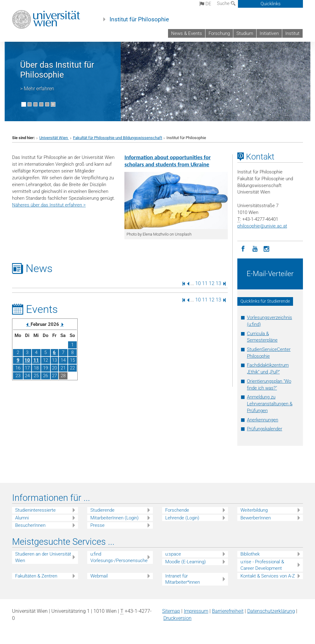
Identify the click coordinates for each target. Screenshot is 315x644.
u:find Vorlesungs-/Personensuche (119, 557)
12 (212, 283)
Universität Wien (54, 138)
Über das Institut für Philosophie (57, 70)
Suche (226, 3)
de (205, 4)
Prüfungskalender (265, 429)
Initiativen (269, 33)
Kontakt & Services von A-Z (268, 576)
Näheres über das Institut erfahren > (49, 205)
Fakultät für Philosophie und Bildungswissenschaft (118, 138)
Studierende (102, 510)
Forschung (219, 33)
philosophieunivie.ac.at (262, 226)
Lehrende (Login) (182, 518)
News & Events (187, 33)
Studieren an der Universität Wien (43, 557)
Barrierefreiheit (228, 611)
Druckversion (177, 618)
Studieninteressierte (35, 510)
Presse (97, 525)
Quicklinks (271, 4)
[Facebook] (243, 248)
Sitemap (171, 611)
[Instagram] (267, 248)
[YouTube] (255, 248)
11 (205, 283)
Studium (245, 33)
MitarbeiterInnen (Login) (114, 518)
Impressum (196, 611)
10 (198, 283)
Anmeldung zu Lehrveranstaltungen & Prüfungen (270, 404)
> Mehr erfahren (37, 89)
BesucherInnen (30, 525)
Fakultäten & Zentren (36, 576)
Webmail (99, 576)
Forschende (177, 510)
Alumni (22, 518)
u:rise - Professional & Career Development (262, 565)
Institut (292, 33)
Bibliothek (250, 554)
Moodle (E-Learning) (186, 562)
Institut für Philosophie (139, 19)
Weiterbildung (254, 510)
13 (218, 283)
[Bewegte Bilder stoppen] (53, 104)
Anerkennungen (263, 420)
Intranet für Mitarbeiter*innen (183, 579)
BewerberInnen (256, 518)
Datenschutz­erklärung (271, 611)
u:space (173, 554)
